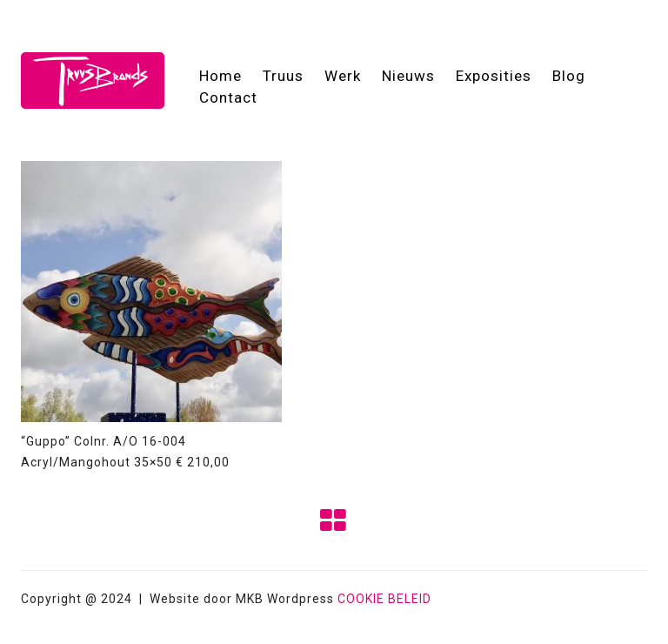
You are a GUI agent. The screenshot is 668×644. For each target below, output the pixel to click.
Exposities (494, 76)
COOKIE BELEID (384, 599)
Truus (283, 76)
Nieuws (408, 76)
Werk (343, 76)
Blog (569, 76)
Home (220, 76)
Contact (228, 97)
